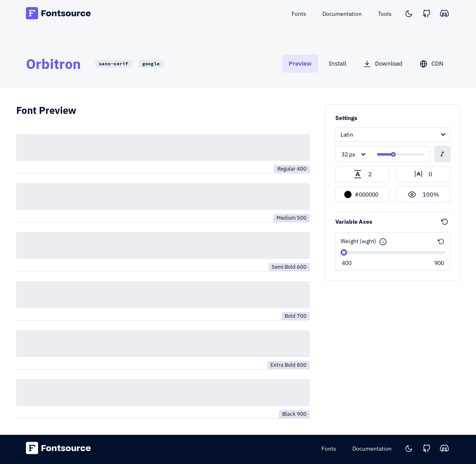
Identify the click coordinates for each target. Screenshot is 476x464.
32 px (348, 154)
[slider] (393, 154)
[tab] (300, 63)
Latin (347, 135)
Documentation (372, 449)
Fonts (329, 449)
